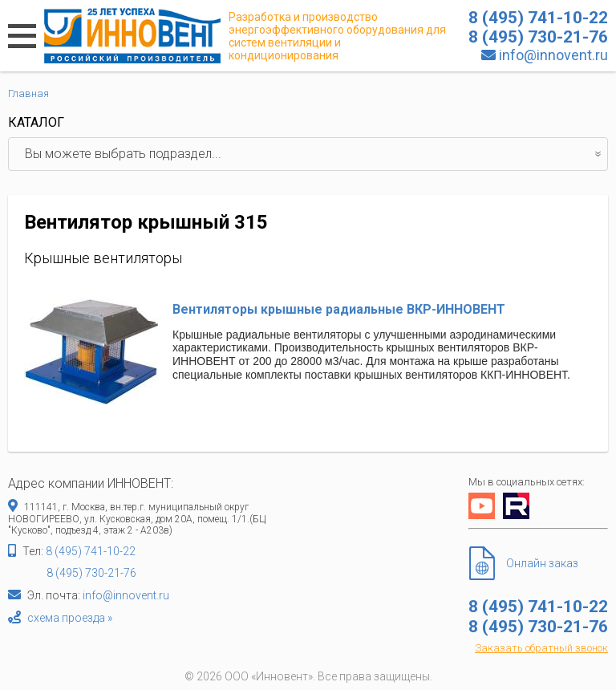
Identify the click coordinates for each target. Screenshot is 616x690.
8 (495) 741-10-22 (91, 551)
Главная (28, 93)
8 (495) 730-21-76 (91, 573)
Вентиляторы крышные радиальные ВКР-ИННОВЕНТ (339, 309)
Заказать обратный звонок (541, 648)
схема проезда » (70, 618)
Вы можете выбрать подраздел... (316, 154)
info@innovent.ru (553, 55)
